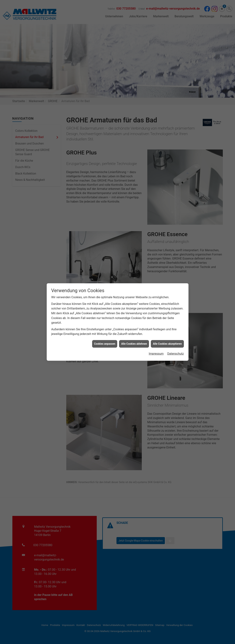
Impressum (156, 350)
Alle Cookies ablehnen (134, 340)
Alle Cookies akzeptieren (167, 340)
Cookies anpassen (105, 340)
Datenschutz (175, 350)
